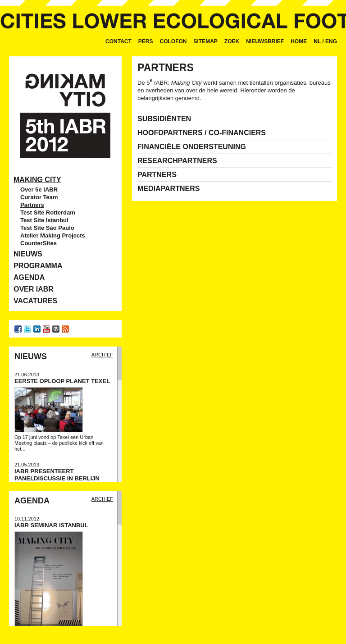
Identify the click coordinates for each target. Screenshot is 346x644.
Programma (38, 266)
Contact (118, 41)
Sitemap (206, 41)
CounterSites (39, 243)
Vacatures (35, 301)
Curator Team (39, 197)
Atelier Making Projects (53, 235)
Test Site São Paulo (47, 228)
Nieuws (28, 254)
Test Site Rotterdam (48, 212)
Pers (146, 41)
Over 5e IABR (39, 190)
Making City (37, 180)
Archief (102, 355)
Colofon (173, 41)
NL (317, 41)
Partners (32, 205)
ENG (331, 41)
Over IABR (34, 289)
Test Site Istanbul (44, 220)
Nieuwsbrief (265, 41)
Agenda (29, 277)
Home (299, 41)
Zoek (232, 41)
